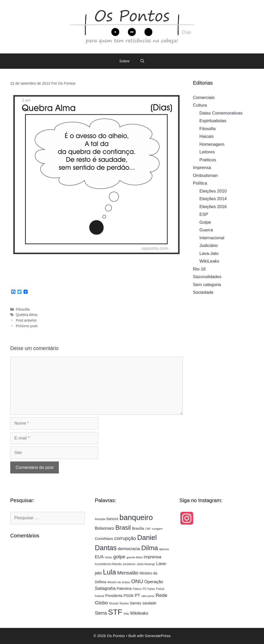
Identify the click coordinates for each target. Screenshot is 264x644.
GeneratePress (158, 636)
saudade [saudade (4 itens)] (149, 603)
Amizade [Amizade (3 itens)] (100, 519)
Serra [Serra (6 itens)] (101, 613)
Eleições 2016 (213, 207)
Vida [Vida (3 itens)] (126, 614)
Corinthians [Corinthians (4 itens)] (104, 539)
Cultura (200, 105)
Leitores (207, 152)
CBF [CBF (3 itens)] (148, 529)
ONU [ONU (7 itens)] (137, 581)
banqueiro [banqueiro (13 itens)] (136, 517)
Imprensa (202, 168)
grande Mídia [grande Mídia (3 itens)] (135, 557)
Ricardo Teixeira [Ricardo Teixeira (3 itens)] (119, 603)
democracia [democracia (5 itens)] (129, 549)
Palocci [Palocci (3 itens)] (137, 589)
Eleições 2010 (213, 191)
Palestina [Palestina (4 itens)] (124, 589)
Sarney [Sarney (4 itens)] (135, 603)
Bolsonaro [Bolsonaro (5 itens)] (105, 528)
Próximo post (27, 326)
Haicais (207, 136)
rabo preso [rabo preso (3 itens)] (148, 596)
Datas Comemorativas (221, 113)
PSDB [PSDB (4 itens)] (128, 596)
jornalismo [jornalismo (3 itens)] (129, 564)
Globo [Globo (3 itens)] (108, 557)
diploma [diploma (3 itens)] (164, 549)
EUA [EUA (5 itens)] (99, 557)
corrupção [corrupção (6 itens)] (125, 538)
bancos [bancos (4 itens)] (112, 519)
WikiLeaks (209, 261)
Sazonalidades (207, 277)
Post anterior (26, 320)
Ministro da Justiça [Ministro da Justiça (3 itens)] (119, 582)
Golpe (205, 222)
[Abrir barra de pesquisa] (142, 61)
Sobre (124, 61)
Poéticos (208, 160)
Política (200, 183)
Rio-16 (199, 269)
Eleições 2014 (213, 199)
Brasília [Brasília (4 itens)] (138, 528)
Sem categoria (207, 285)
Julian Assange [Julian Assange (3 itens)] (146, 564)
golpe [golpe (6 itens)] (119, 557)
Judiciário (209, 246)
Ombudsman (205, 176)
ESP (204, 214)
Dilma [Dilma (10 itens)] (150, 548)
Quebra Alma (27, 315)
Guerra (206, 230)
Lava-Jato (209, 253)
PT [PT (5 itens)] (137, 596)
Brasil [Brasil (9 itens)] (123, 528)
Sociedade (203, 292)
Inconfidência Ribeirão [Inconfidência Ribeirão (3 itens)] (108, 564)
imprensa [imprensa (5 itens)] (153, 557)
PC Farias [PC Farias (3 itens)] (149, 589)
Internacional (212, 238)
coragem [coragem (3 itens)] (157, 529)
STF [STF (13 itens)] (115, 612)
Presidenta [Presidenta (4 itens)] (114, 596)
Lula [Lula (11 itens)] (109, 572)
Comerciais (204, 98)
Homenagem (212, 144)
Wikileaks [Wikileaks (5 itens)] (139, 613)
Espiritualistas (213, 121)
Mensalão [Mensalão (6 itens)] (128, 573)
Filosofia (23, 309)
